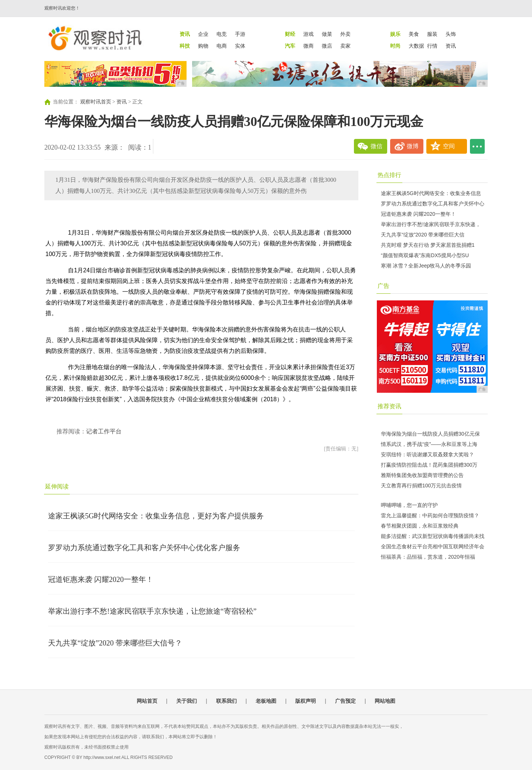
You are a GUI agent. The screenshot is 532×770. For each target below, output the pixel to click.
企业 (203, 34)
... (477, 146)
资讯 (451, 46)
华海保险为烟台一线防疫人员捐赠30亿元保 (430, 434)
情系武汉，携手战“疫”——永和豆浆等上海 (429, 444)
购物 (203, 46)
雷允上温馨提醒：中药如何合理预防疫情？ (430, 515)
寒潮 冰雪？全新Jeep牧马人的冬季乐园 (426, 266)
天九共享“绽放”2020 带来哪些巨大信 (423, 235)
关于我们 (187, 701)
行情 (432, 46)
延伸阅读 (57, 486)
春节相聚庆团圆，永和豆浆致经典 (420, 526)
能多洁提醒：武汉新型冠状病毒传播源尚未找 (433, 536)
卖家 (345, 46)
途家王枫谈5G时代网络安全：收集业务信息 (431, 193)
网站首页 (147, 701)
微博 (413, 146)
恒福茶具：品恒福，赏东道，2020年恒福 (428, 557)
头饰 (451, 34)
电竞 (222, 34)
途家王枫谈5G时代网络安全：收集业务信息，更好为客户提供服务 (156, 516)
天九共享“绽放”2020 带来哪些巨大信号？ (115, 643)
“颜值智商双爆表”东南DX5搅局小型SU (425, 255)
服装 (432, 34)
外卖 (345, 34)
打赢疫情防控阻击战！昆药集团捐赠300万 (429, 465)
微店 (327, 46)
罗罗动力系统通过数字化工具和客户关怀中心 (433, 204)
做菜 (327, 34)
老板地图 (266, 701)
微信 (376, 146)
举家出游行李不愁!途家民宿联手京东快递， (431, 224)
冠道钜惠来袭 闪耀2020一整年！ (101, 579)
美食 (414, 34)
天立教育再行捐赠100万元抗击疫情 (421, 485)
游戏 (308, 34)
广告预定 (345, 701)
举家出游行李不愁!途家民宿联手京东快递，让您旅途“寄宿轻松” (152, 611)
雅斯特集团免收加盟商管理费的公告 (422, 475)
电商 (222, 46)
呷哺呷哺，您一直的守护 (409, 505)
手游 (240, 34)
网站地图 (385, 701)
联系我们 (226, 701)
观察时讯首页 (96, 102)
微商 (308, 46)
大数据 (416, 46)
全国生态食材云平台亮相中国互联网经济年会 (433, 546)
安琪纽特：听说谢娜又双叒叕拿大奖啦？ (427, 454)
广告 (383, 286)
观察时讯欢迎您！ (62, 8)
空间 (449, 146)
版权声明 (306, 701)
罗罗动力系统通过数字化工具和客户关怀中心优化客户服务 (144, 548)
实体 (240, 46)
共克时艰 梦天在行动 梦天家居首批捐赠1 (428, 245)
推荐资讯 (389, 406)
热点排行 (389, 175)
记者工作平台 (104, 431)
